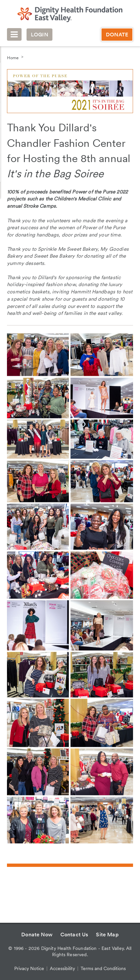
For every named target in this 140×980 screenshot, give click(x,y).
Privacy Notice (29, 968)
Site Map (107, 935)
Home (13, 58)
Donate (117, 35)
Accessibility (62, 968)
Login (39, 35)
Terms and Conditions (103, 968)
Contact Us (74, 935)
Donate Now (37, 935)
